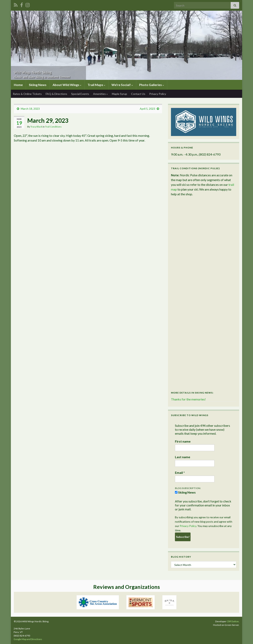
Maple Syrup (119, 94)
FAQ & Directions (56, 94)
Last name (183, 457)
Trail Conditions (53, 127)
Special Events (80, 94)
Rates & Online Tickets (27, 94)
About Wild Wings (67, 85)
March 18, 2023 (30, 109)
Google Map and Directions (28, 639)
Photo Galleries (152, 85)
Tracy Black (36, 127)
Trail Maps (96, 85)
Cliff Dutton (233, 621)
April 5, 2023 (147, 109)
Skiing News (38, 85)
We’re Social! (122, 85)
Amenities (101, 94)
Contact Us (138, 94)
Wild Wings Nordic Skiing (45, 72)
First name (183, 441)
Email (180, 473)
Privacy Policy (158, 94)
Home (18, 85)
